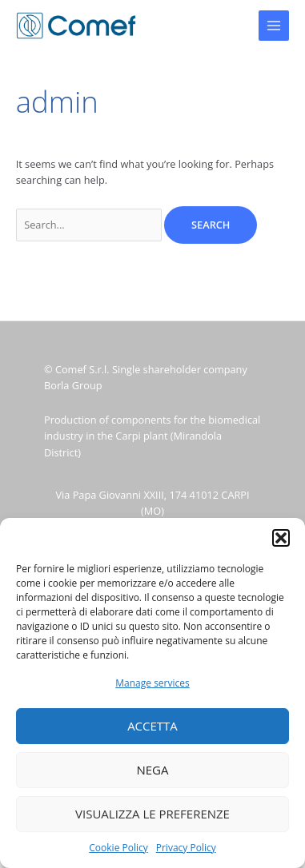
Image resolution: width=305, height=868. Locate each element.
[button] (281, 538)
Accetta (152, 726)
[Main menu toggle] (274, 26)
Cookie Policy (118, 848)
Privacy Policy (186, 848)
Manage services (152, 683)
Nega (152, 770)
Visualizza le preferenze (152, 814)
